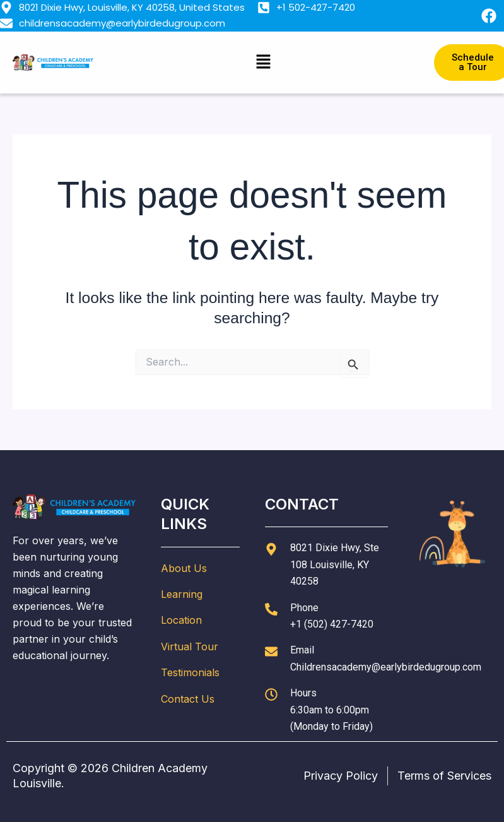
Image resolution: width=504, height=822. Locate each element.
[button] (264, 62)
